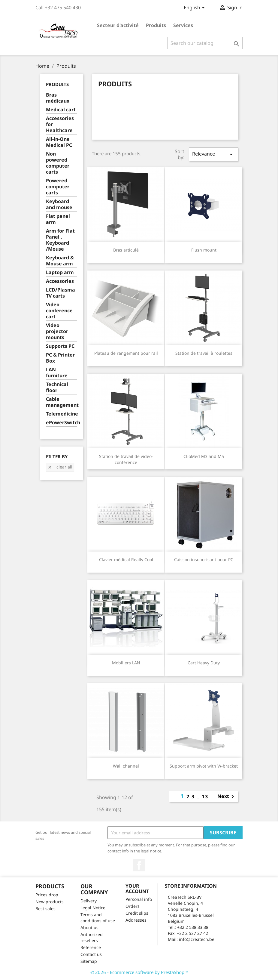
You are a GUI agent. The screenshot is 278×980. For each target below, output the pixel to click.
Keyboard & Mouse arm (60, 261)
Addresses (136, 920)
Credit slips (137, 913)
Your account (137, 889)
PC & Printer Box (60, 358)
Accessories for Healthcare (60, 124)
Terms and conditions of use (98, 918)
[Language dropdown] (195, 8)
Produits (156, 25)
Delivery (89, 901)
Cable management (61, 402)
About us (89, 927)
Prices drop (47, 895)
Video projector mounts (57, 331)
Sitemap (89, 961)
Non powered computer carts (58, 163)
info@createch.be (197, 939)
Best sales (45, 909)
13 (205, 796)
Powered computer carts (58, 187)
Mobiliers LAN (126, 663)
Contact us (91, 954)
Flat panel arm (58, 219)
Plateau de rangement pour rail (126, 353)
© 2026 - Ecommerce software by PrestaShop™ (139, 972)
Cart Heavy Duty (204, 663)
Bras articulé (126, 250)
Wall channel (126, 766)
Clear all (60, 467)
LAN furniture (57, 373)
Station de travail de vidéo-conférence (126, 459)
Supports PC (60, 346)
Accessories (60, 281)
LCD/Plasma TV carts (60, 293)
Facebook (139, 865)
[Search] (205, 43)
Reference (91, 947)
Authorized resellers (92, 937)
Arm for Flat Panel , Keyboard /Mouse (60, 240)
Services (183, 25)
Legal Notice (93, 908)
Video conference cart (59, 311)
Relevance (213, 154)
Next (227, 797)
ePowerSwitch (61, 423)
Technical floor (57, 387)
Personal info (139, 899)
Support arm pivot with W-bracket (204, 766)
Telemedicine (61, 414)
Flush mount (204, 250)
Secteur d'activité (118, 25)
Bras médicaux (58, 98)
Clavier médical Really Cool (126, 560)
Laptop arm (60, 272)
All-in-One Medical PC (59, 142)
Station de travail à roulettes (204, 353)
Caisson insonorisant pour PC (204, 560)
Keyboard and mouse (59, 204)
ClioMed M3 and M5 (204, 456)
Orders (133, 906)
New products (50, 902)
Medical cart (61, 110)
